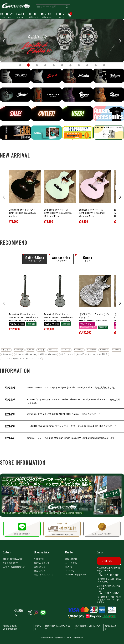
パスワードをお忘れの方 (76, 575)
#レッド (41, 350)
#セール (91, 354)
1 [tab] (20, 65)
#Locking (117, 350)
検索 (67, 7)
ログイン (60, 15)
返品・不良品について (44, 575)
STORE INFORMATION (13, 559)
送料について (40, 567)
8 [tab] (79, 65)
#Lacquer (104, 350)
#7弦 (42, 354)
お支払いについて (42, 563)
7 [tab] (70, 65)
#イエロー (91, 350)
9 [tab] (87, 65)
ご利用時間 (39, 559)
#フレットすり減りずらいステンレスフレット (21, 359)
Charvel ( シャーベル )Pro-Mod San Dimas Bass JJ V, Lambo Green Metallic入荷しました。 (62, 438)
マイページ (70, 571)
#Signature (7, 354)
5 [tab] (54, 65)
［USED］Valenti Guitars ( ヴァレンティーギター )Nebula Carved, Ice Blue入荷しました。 (61, 426)
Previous (4, 41)
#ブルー (30, 350)
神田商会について (10, 563)
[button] (4, 197)
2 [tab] (28, 65)
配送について (40, 571)
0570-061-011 (112, 575)
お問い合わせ (47, 15)
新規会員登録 (71, 559)
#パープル (66, 350)
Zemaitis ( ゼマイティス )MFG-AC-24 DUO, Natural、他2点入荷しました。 (53, 414)
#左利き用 (103, 354)
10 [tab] (96, 65)
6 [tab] (62, 65)
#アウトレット (67, 354)
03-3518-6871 (112, 593)
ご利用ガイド (33, 15)
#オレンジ (53, 350)
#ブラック (19, 350)
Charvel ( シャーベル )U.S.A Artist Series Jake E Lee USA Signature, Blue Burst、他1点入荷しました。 (62, 401)
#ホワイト (6, 350)
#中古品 (81, 354)
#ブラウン (79, 350)
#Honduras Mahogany (26, 354)
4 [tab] (45, 65)
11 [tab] (104, 65)
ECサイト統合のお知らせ (14, 567)
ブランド (20, 15)
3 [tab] (37, 65)
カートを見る (71, 563)
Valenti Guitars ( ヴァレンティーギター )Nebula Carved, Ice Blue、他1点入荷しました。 (60, 388)
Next (120, 41)
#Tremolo (52, 354)
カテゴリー (6, 15)
